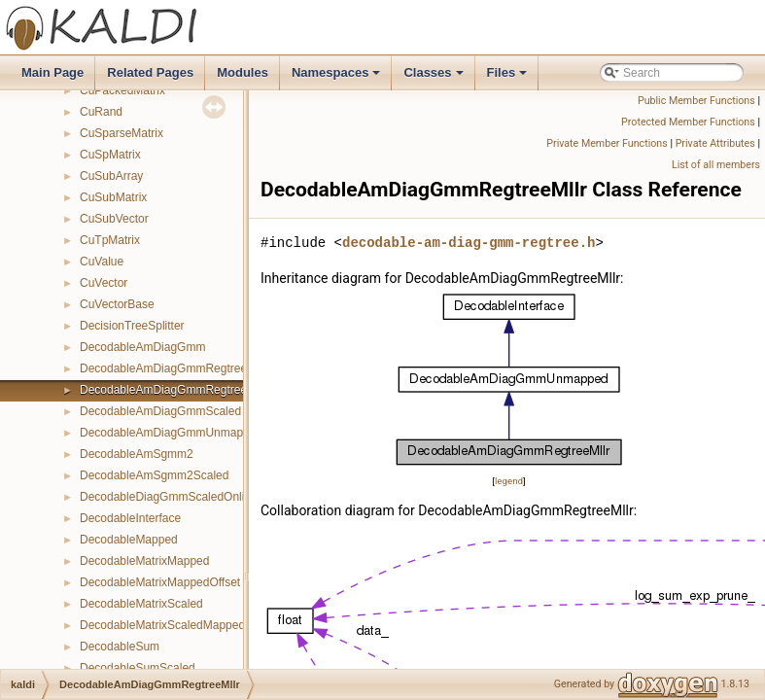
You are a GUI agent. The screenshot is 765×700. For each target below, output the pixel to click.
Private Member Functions (607, 143)
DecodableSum (120, 647)
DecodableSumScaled (138, 668)
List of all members (716, 165)
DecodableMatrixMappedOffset (160, 582)
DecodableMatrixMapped (144, 561)
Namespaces (338, 78)
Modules (243, 72)
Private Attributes (715, 143)
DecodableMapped (129, 540)
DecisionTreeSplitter (132, 326)
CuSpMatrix (110, 155)
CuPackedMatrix (122, 90)
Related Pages (150, 72)
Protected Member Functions (688, 122)
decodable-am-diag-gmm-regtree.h (469, 243)
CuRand (101, 112)
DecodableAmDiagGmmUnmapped (171, 433)
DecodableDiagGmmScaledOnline (169, 497)
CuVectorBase (117, 304)
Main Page (52, 72)
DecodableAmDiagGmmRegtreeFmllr (176, 368)
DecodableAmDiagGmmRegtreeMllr (173, 390)
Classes (435, 78)
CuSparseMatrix (122, 133)
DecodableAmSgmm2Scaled (154, 475)
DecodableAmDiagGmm (142, 347)
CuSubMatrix (113, 197)
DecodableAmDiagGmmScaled (160, 411)
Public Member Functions (696, 101)
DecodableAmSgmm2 (137, 454)
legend (509, 481)
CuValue (102, 262)
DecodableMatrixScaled (141, 604)
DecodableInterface (130, 518)
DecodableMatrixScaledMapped (162, 625)
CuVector (104, 283)
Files (509, 78)
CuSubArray (111, 176)
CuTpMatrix (110, 240)
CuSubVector (114, 219)
